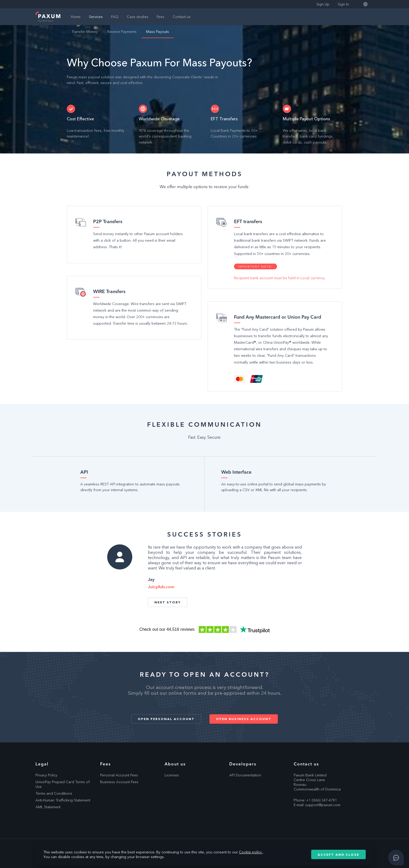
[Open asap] (396, 858)
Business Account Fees (119, 782)
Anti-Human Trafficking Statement (63, 800)
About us (175, 764)
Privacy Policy (46, 775)
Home (76, 17)
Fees (161, 17)
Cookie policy (251, 852)
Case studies (138, 17)
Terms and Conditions (54, 793)
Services (96, 17)
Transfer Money (85, 32)
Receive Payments (122, 32)
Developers (243, 764)
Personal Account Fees (119, 775)
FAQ (115, 17)
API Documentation (245, 775)
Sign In (343, 4)
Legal (42, 764)
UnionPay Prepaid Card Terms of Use (63, 784)
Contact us (182, 17)
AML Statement (48, 807)
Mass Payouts (158, 32)
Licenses (172, 775)
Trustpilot (204, 629)
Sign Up (323, 4)
